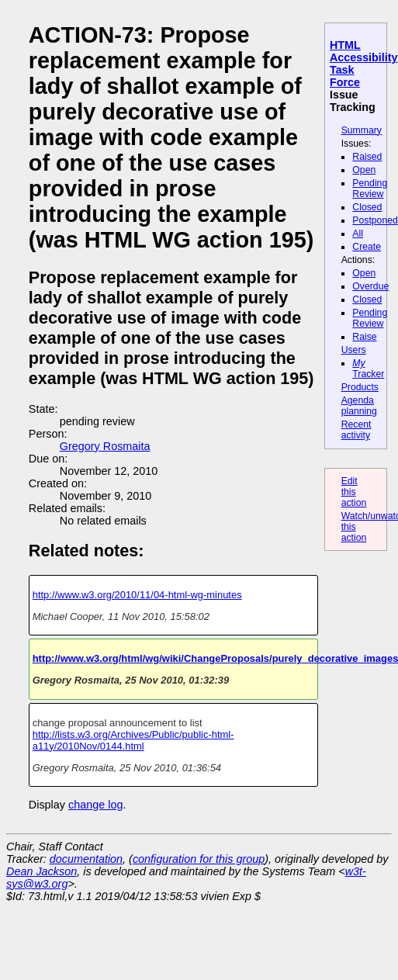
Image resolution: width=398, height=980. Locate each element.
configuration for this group (199, 859)
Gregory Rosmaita (105, 446)
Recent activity (356, 430)
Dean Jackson (42, 871)
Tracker (368, 369)
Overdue (370, 286)
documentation (86, 859)
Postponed (375, 220)
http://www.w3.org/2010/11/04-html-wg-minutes (137, 595)
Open (364, 170)
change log (95, 805)
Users (354, 350)
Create (367, 247)
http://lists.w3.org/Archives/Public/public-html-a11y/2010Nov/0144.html (133, 740)
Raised (367, 157)
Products (360, 387)
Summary (362, 130)
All (358, 234)
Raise (364, 337)
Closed (367, 207)
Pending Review (370, 189)
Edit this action (354, 492)
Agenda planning (359, 406)
